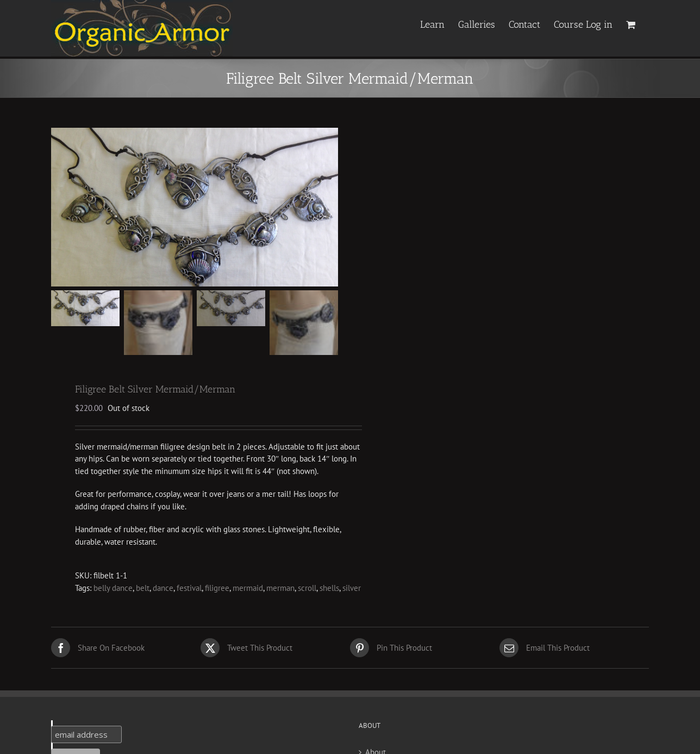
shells (329, 590)
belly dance (113, 590)
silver (352, 590)
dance (163, 590)
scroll (307, 590)
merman (280, 590)
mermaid (248, 590)
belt (143, 590)
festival (189, 590)
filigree (217, 590)
